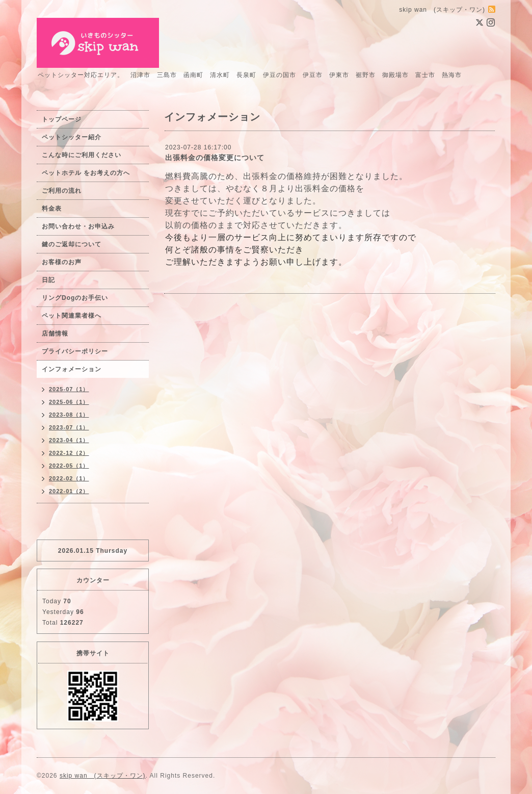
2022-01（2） (69, 491)
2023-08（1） (69, 415)
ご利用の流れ (62, 191)
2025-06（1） (69, 402)
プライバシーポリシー (75, 351)
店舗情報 (55, 334)
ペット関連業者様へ (72, 316)
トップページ (62, 119)
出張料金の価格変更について (215, 158)
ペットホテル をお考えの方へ (86, 173)
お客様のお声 (62, 262)
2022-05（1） (69, 466)
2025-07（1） (69, 389)
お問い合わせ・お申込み (78, 226)
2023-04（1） (69, 440)
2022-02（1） (69, 478)
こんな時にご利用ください (82, 155)
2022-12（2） (69, 453)
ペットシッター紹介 (72, 137)
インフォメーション (72, 369)
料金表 (52, 209)
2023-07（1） (69, 427)
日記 (48, 280)
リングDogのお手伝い (75, 298)
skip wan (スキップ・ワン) (103, 776)
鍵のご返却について (72, 244)
